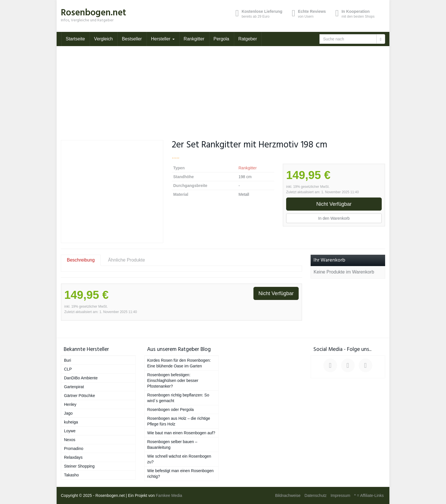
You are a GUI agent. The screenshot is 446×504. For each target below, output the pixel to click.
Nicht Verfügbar (334, 204)
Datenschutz (316, 495)
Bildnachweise (288, 495)
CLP (68, 369)
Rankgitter (194, 39)
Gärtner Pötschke (80, 396)
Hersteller (163, 39)
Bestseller (132, 39)
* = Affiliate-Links (369, 495)
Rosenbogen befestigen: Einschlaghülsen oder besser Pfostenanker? (173, 380)
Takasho (71, 475)
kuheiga (71, 422)
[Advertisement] (223, 89)
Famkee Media (169, 495)
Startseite (75, 39)
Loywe (70, 431)
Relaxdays (73, 457)
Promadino (74, 449)
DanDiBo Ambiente (81, 378)
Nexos (70, 440)
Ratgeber (248, 39)
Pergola (221, 39)
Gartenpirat (74, 387)
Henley (70, 404)
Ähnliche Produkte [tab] (127, 260)
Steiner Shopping (79, 466)
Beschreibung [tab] (81, 260)
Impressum (340, 495)
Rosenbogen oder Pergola (171, 410)
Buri (68, 360)
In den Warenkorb (334, 218)
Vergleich (104, 39)
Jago (68, 413)
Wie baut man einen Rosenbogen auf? (181, 433)
